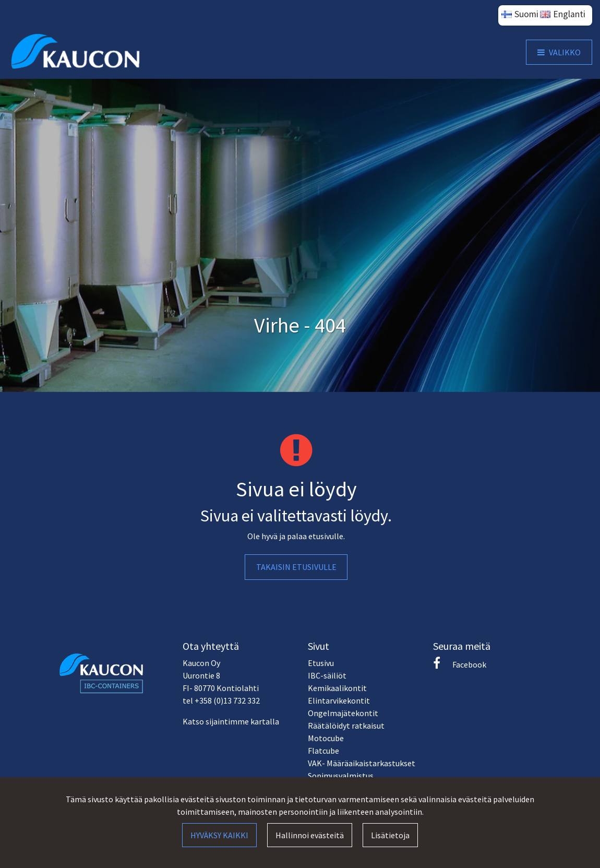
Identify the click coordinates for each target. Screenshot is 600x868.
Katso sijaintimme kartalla (231, 721)
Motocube (326, 738)
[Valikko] (559, 52)
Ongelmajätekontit (343, 713)
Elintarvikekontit (339, 700)
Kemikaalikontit (337, 688)
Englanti (569, 14)
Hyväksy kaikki (219, 835)
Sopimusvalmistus (341, 776)
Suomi (526, 14)
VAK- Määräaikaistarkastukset (362, 763)
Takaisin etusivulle (296, 567)
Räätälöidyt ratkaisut (346, 726)
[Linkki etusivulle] (76, 52)
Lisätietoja (390, 835)
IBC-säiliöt (327, 675)
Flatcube (323, 751)
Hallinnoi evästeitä (310, 835)
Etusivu (321, 663)
